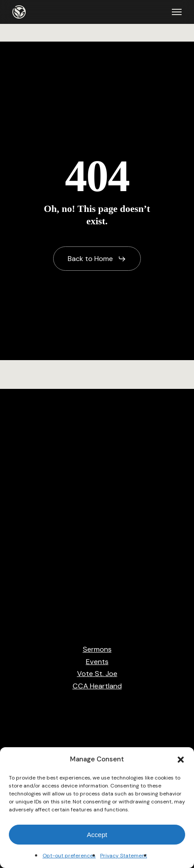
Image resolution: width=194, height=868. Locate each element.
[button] (181, 760)
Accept (97, 835)
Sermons (97, 649)
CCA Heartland (97, 686)
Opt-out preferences (69, 856)
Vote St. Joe (97, 674)
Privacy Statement (124, 856)
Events (97, 662)
